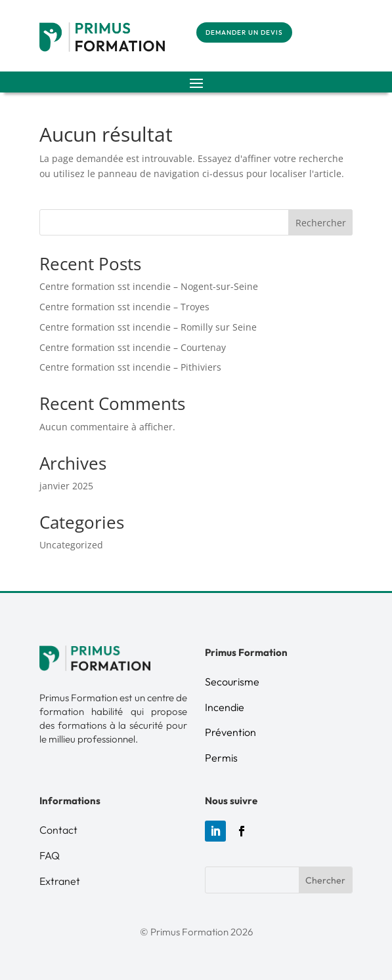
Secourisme (232, 682)
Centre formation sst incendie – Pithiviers (130, 367)
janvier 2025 (66, 486)
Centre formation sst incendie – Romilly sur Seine (148, 327)
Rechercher (321, 223)
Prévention (230, 732)
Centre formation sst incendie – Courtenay (133, 347)
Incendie (225, 707)
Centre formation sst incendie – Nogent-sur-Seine (149, 286)
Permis (221, 758)
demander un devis (244, 32)
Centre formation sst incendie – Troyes (124, 307)
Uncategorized (71, 545)
